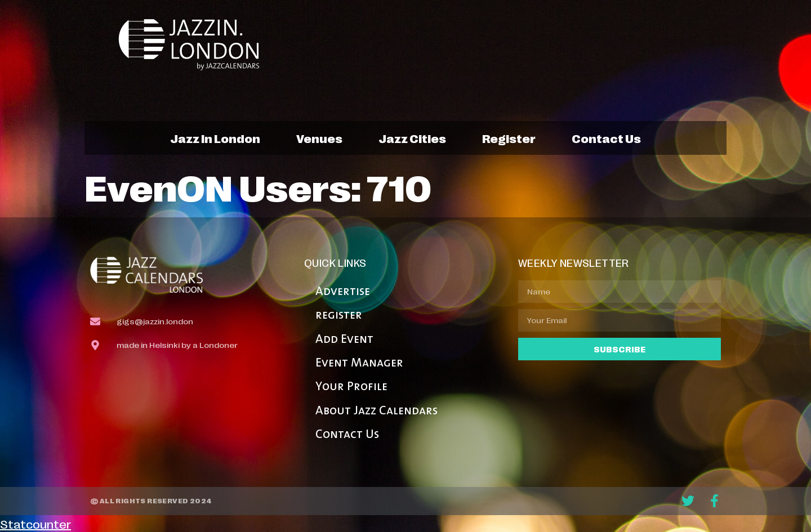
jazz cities (412, 138)
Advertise (343, 292)
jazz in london (215, 138)
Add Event (344, 340)
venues (319, 138)
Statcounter (35, 524)
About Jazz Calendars (376, 411)
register (509, 138)
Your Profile (351, 387)
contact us (606, 138)
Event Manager (359, 363)
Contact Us (347, 435)
